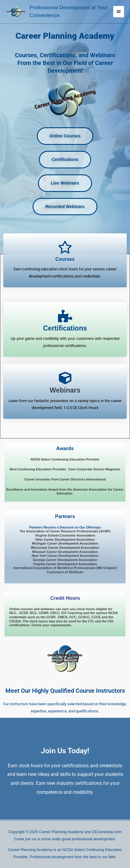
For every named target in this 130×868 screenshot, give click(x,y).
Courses (65, 259)
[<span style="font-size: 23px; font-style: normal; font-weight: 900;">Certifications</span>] (65, 316)
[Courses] (65, 247)
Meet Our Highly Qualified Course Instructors (65, 691)
